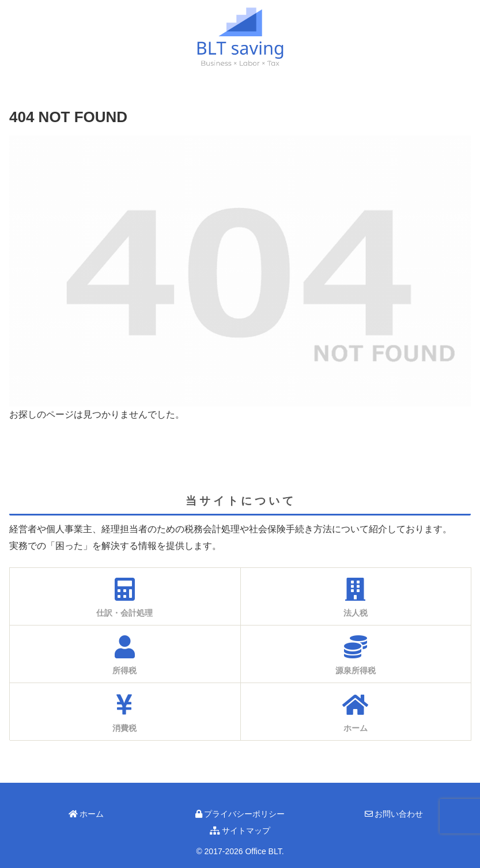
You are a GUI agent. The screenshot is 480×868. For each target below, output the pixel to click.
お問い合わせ (394, 814)
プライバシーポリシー (240, 814)
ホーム (86, 814)
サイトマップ (240, 831)
